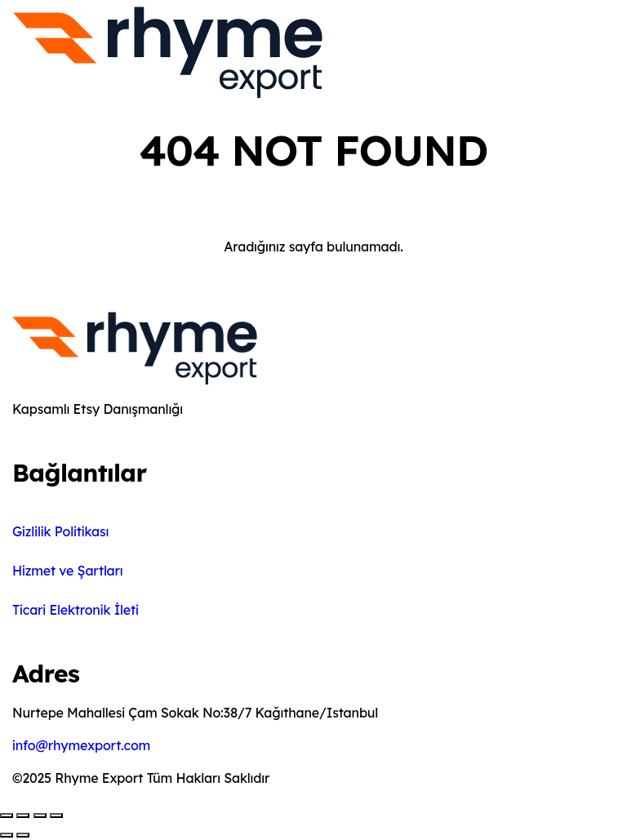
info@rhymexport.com (81, 745)
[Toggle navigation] (336, 56)
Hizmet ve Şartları (68, 571)
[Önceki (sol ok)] (7, 835)
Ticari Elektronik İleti (76, 610)
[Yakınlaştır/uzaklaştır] (7, 816)
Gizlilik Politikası (60, 531)
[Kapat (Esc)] (56, 816)
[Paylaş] (40, 816)
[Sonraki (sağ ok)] (23, 835)
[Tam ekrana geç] (23, 816)
